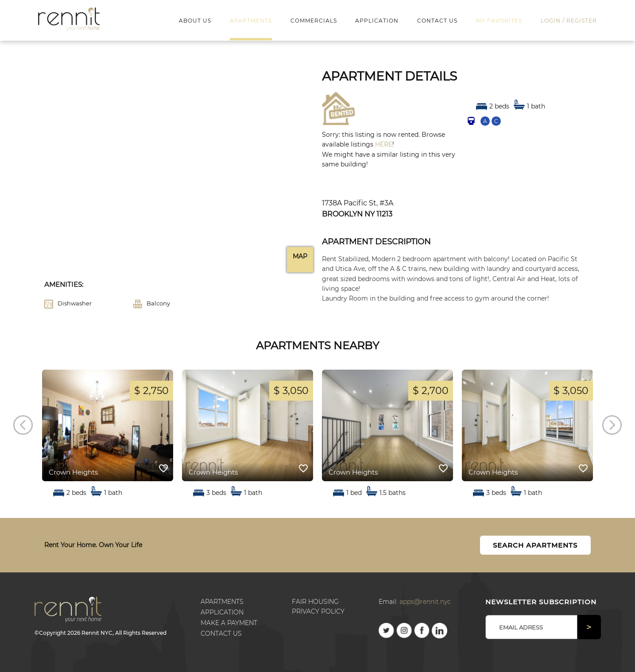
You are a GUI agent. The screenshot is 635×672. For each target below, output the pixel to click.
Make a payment (229, 623)
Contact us (221, 633)
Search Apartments (535, 545)
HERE (384, 144)
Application (222, 612)
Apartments (222, 602)
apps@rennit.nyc (425, 602)
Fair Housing (315, 602)
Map (300, 256)
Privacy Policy (318, 611)
